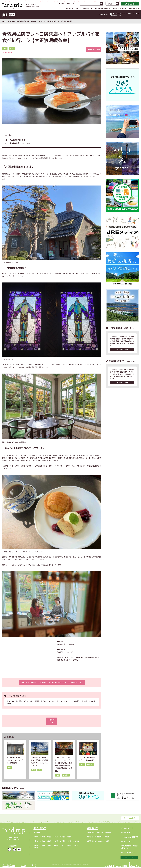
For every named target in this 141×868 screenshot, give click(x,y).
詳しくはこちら (122, 353)
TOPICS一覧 (126, 842)
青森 (13, 25)
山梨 (50, 846)
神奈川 (77, 842)
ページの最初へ (130, 819)
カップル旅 (29, 705)
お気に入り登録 (94, 53)
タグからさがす (120, 11)
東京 (70, 842)
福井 (76, 846)
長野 (43, 846)
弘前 (9, 707)
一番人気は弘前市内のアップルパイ (20, 147)
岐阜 (37, 849)
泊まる (91, 838)
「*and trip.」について (68, 6)
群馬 (50, 842)
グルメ (44, 705)
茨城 (37, 842)
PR (108, 842)
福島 (70, 838)
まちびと (130, 6)
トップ (70, 11)
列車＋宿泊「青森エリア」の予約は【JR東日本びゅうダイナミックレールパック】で (52, 686)
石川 (70, 846)
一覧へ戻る (52, 723)
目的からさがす (102, 11)
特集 (108, 838)
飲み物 (85, 705)
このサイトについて (129, 853)
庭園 (37, 705)
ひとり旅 (11, 705)
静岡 (56, 846)
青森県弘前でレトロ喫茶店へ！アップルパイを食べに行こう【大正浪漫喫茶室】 (45, 25)
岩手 (50, 838)
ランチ (52, 705)
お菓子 (77, 705)
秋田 (43, 838)
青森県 (93, 705)
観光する (91, 833)
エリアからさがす (83, 11)
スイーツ (69, 705)
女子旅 (19, 705)
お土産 (109, 833)
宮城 (63, 838)
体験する (100, 838)
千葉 (63, 842)
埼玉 (56, 842)
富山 (63, 846)
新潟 (37, 846)
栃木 (43, 842)
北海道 (37, 833)
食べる (100, 833)
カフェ (60, 705)
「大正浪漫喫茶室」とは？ (17, 143)
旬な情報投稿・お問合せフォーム (129, 848)
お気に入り (134, 11)
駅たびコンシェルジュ (96, 842)
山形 (56, 838)
